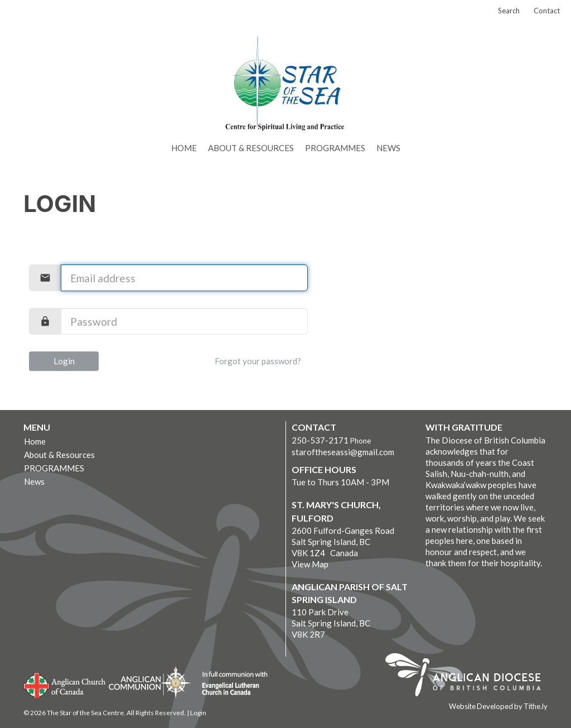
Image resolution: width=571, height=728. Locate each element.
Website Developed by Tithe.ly (498, 706)
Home (184, 148)
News (388, 148)
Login (64, 361)
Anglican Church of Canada (65, 684)
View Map (310, 564)
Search (509, 11)
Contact (547, 11)
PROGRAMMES (335, 148)
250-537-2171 (320, 440)
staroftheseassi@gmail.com (343, 452)
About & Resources (251, 148)
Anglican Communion (150, 682)
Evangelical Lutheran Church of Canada (231, 684)
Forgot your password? (258, 361)
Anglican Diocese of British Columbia (469, 677)
